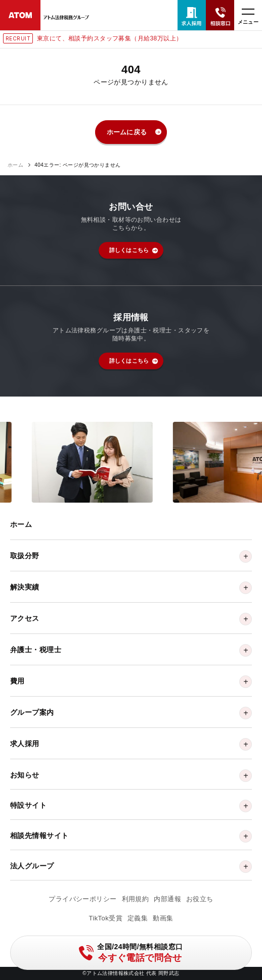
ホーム (15, 165)
